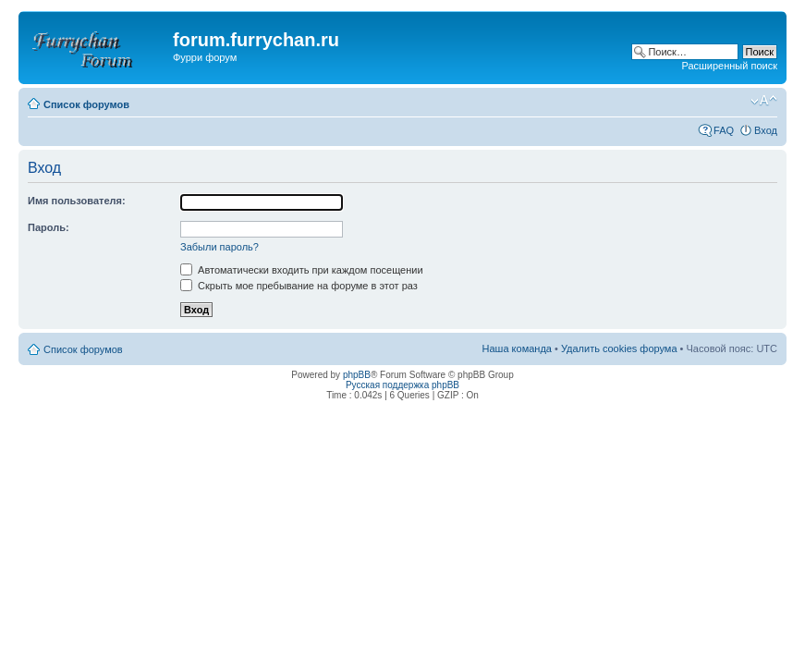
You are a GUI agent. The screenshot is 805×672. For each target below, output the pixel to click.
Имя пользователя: (77, 201)
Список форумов (86, 104)
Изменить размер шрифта (764, 101)
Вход (766, 130)
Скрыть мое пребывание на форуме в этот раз (299, 286)
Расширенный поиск (729, 66)
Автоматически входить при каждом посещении (302, 270)
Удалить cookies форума (619, 348)
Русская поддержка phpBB (402, 385)
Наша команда (517, 348)
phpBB (357, 375)
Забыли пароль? (220, 247)
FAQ (724, 130)
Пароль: (49, 227)
